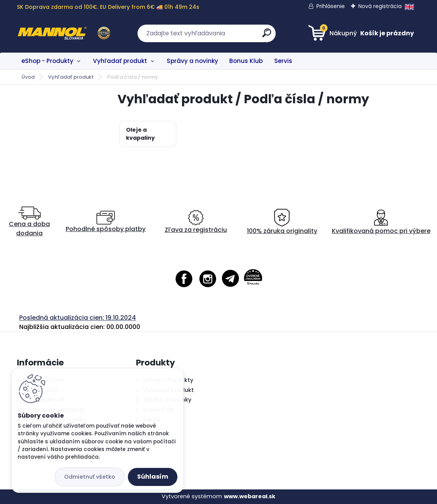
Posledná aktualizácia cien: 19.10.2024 (78, 318)
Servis (283, 61)
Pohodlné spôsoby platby (106, 222)
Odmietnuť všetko (90, 477)
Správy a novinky (192, 61)
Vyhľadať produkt (120, 61)
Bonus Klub (246, 61)
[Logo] (64, 33)
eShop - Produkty (47, 61)
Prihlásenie (331, 6)
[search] (267, 36)
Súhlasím (153, 477)
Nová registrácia (380, 6)
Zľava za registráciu (196, 222)
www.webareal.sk (250, 496)
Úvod (28, 77)
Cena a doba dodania (29, 222)
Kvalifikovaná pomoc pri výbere (381, 222)
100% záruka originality (282, 222)
